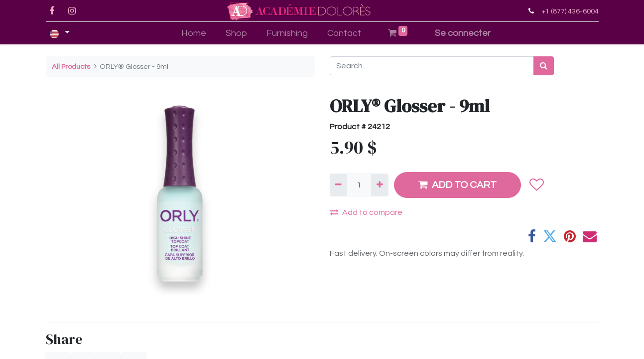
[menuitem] (194, 33)
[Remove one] (338, 185)
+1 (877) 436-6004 (570, 11)
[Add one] (380, 185)
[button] (537, 185)
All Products (71, 67)
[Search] (544, 66)
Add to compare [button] (366, 212)
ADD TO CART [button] (457, 185)
